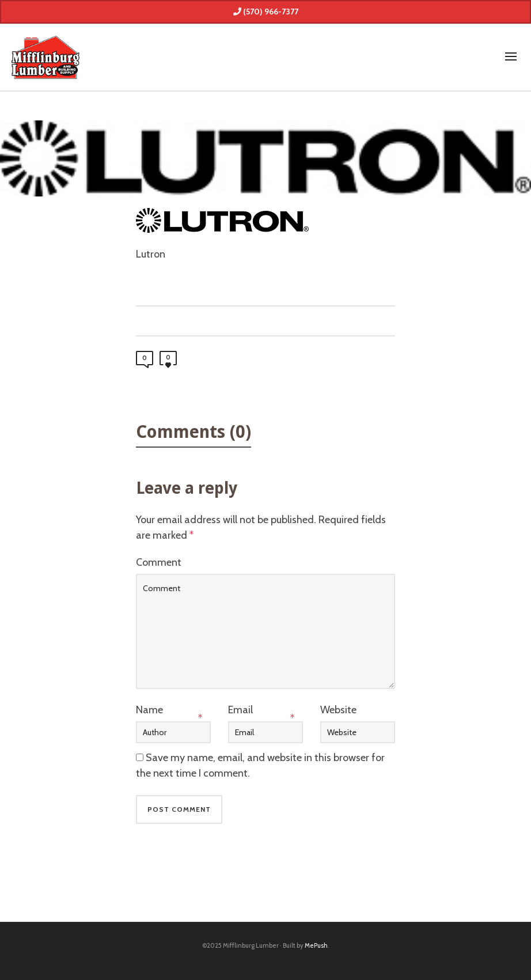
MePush (316, 945)
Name (149, 710)
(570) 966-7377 (266, 12)
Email (240, 710)
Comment (159, 562)
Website (338, 710)
